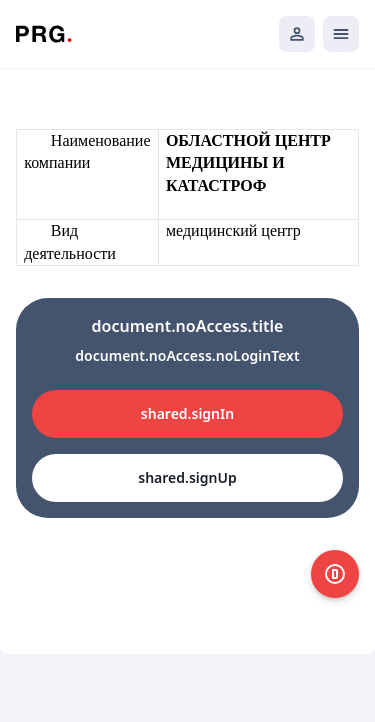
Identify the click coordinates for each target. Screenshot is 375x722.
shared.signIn (187, 413)
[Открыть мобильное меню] (341, 34)
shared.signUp (187, 477)
